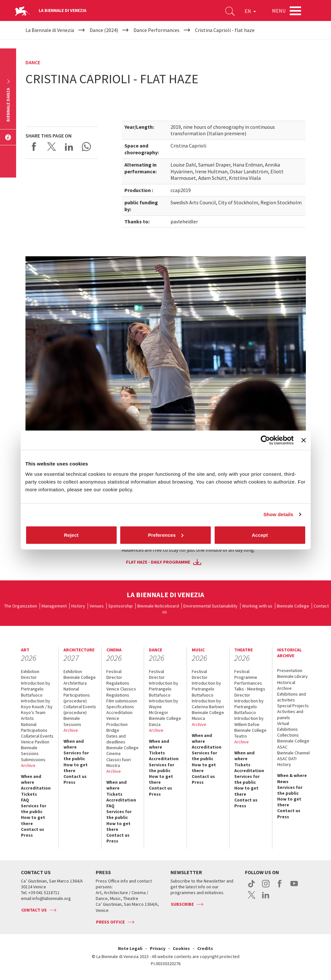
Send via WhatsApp (86, 147)
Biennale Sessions (30, 750)
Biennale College (293, 606)
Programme (246, 677)
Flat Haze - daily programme (158, 562)
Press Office (110, 922)
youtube (294, 887)
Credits (205, 948)
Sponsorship (121, 606)
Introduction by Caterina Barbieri (208, 704)
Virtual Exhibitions (287, 726)
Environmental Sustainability (210, 606)
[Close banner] (304, 440)
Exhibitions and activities (292, 697)
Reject (71, 535)
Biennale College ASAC (293, 744)
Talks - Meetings (250, 689)
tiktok (252, 887)
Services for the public (34, 809)
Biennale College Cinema (122, 750)
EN (250, 11)
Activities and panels (290, 714)
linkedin (266, 898)
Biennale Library (292, 676)
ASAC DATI (287, 759)
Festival (114, 671)
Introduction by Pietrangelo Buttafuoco (36, 689)
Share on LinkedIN (69, 147)
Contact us (33, 829)
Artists (27, 718)
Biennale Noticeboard (158, 606)
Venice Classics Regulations (121, 692)
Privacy (158, 948)
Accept (260, 535)
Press (27, 835)
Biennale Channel (293, 753)
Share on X (52, 147)
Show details (278, 514)
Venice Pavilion (35, 742)
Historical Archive (286, 685)
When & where (292, 775)
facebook (280, 887)
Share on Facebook (34, 147)
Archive (28, 765)
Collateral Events (37, 736)
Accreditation (36, 788)
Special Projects (293, 706)
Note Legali (130, 948)
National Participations (34, 727)
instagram (266, 887)
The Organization (21, 606)
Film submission (122, 701)
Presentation (290, 670)
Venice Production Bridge (117, 724)
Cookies (181, 948)
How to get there (33, 820)
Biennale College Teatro (250, 733)
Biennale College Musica (208, 715)
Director (29, 677)
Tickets (29, 794)
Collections (288, 735)
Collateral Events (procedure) (80, 709)
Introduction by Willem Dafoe (249, 721)
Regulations (118, 683)
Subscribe (182, 904)
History (78, 606)
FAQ (25, 800)
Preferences (166, 535)
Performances (248, 683)
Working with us (257, 606)
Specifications (120, 707)
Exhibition (30, 671)
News (283, 781)
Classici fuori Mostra (119, 762)
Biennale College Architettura (80, 680)
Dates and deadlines (116, 739)
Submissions (33, 760)
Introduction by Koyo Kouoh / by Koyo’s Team (37, 707)
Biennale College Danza (165, 721)
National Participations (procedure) (77, 695)
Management (54, 606)
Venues (97, 606)
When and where (31, 779)
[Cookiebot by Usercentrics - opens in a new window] (265, 440)
